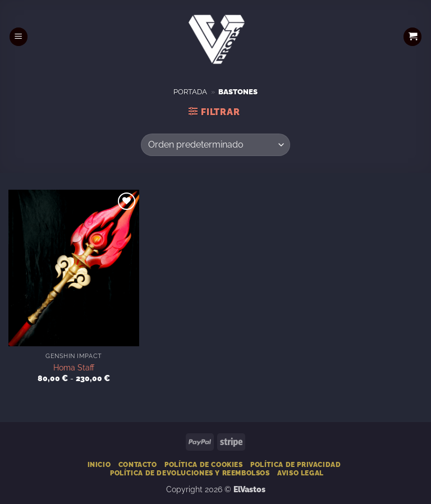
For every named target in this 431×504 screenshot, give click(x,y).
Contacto (138, 464)
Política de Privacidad (295, 464)
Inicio (99, 464)
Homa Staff (74, 367)
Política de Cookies (204, 464)
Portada (190, 92)
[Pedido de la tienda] (215, 145)
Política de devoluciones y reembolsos (190, 473)
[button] (19, 37)
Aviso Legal (301, 473)
